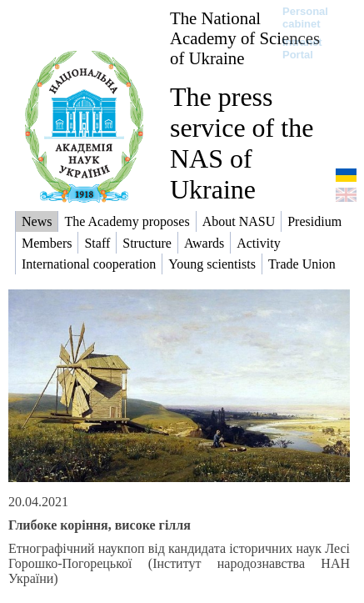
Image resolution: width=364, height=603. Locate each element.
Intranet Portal (302, 48)
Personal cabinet (305, 18)
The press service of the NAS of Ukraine (242, 143)
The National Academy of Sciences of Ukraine (245, 38)
